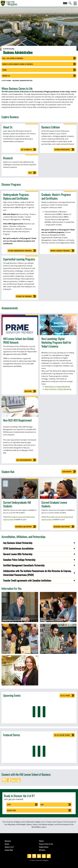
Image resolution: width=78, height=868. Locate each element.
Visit (42, 805)
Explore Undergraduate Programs (20, 251)
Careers (7, 844)
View (30, 173)
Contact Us (6, 76)
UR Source (42, 850)
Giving (4, 70)
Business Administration (22, 81)
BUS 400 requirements (24, 460)
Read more (28, 391)
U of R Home (6, 81)
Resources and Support (24, 527)
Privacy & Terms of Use (46, 844)
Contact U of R (9, 847)
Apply (9, 805)
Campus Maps (9, 850)
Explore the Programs (24, 296)
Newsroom (8, 841)
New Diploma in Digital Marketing (57, 387)
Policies (41, 841)
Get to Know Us (26, 150)
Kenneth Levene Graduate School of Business (18, 64)
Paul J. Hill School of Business (13, 58)
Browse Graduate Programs (60, 251)
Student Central (44, 847)
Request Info (11, 810)
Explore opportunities (62, 150)
